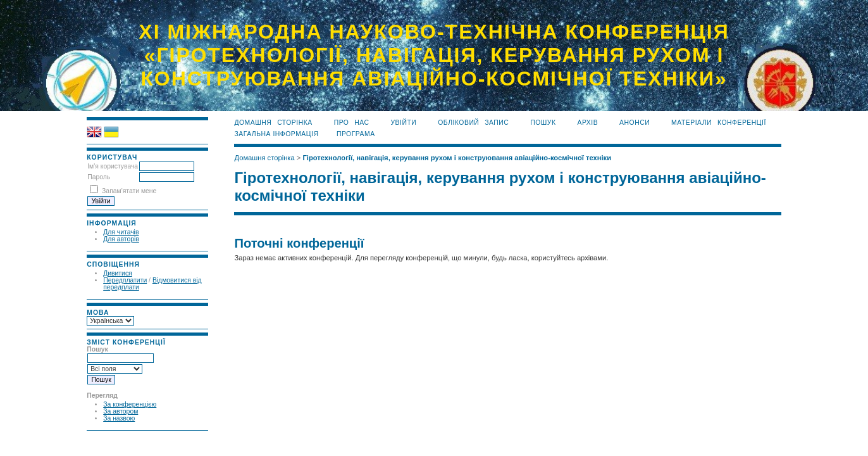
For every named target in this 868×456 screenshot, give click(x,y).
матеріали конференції (719, 123)
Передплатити (125, 280)
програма (356, 134)
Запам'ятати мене (129, 191)
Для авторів (121, 239)
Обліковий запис (473, 123)
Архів (587, 123)
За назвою (119, 418)
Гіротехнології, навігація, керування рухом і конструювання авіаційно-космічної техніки (457, 158)
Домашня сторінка (273, 123)
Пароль (99, 177)
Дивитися (118, 273)
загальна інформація (276, 134)
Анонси (635, 123)
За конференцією (130, 404)
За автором (121, 411)
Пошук (543, 123)
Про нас (352, 123)
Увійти (403, 123)
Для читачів (121, 232)
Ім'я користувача (113, 166)
